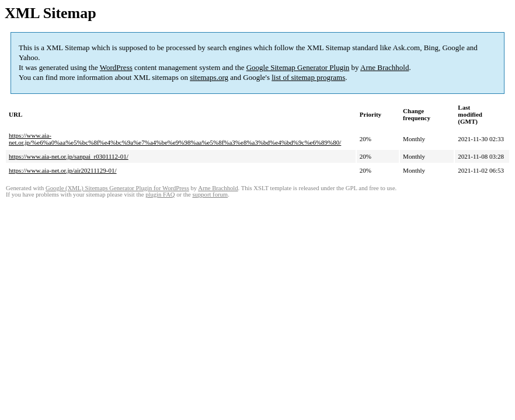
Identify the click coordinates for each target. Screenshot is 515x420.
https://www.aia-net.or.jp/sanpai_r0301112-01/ (69, 156)
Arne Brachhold (384, 67)
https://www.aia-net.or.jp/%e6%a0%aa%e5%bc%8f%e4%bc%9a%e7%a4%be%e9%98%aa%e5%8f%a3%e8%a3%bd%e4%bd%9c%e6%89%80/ (175, 139)
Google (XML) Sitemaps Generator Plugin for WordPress (117, 188)
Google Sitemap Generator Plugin (298, 67)
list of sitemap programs (308, 77)
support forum (210, 195)
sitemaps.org (209, 77)
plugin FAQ (160, 195)
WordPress (116, 67)
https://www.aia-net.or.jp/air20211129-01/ (63, 170)
